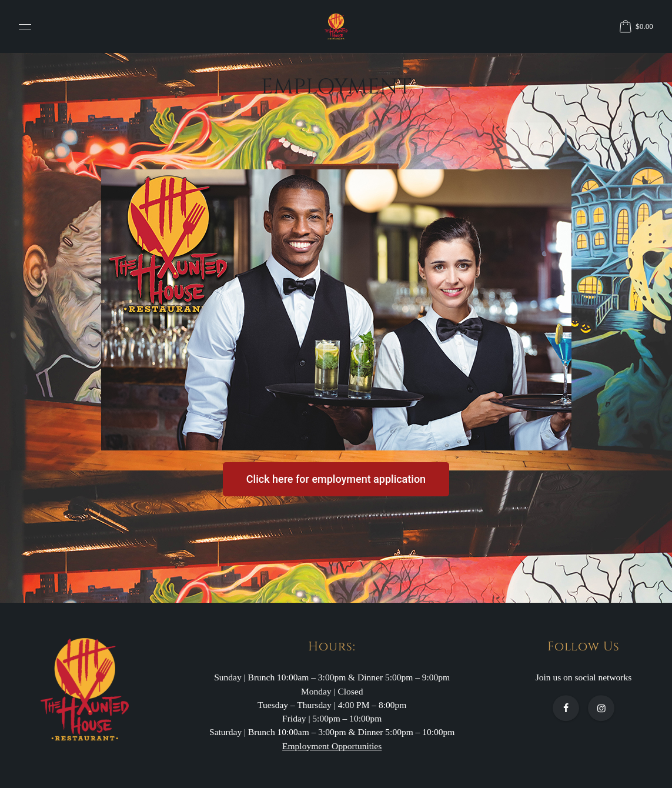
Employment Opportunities (332, 746)
